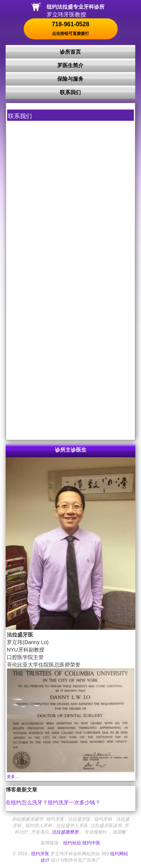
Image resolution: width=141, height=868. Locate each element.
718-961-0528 (71, 28)
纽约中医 (91, 843)
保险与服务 (70, 79)
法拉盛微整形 (65, 832)
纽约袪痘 (72, 843)
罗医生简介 (70, 65)
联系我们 (70, 92)
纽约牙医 (40, 854)
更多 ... (13, 776)
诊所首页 (70, 52)
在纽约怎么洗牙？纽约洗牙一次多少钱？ (53, 802)
